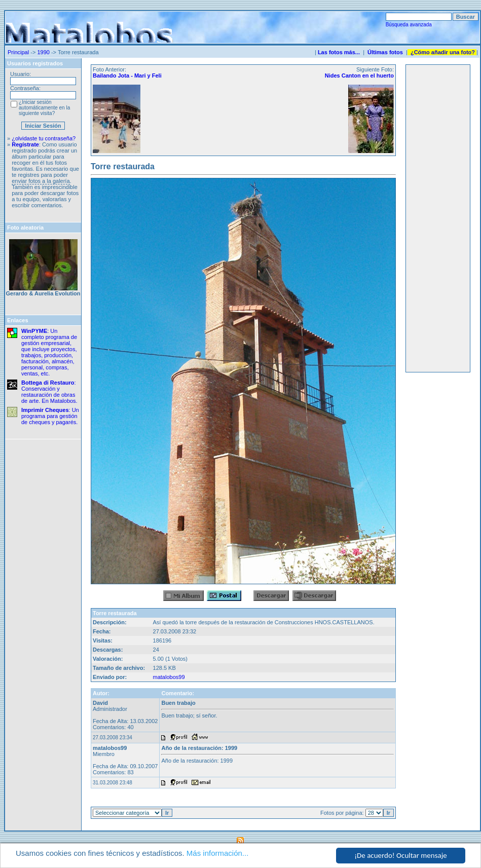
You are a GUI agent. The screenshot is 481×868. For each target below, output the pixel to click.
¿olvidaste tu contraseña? (44, 138)
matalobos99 (169, 677)
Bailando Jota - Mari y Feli (127, 76)
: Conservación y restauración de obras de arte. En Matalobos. (49, 392)
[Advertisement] (438, 218)
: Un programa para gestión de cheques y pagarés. (50, 416)
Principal (18, 52)
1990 (43, 52)
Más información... (218, 853)
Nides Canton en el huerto (359, 76)
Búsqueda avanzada (409, 25)
